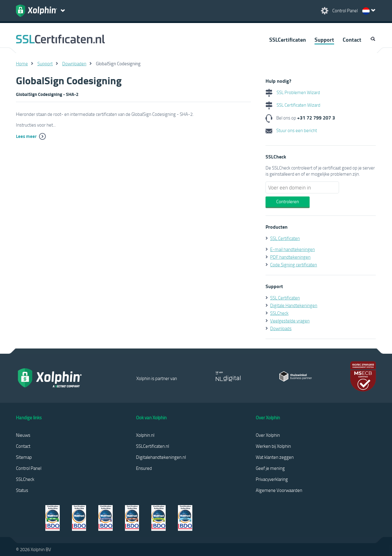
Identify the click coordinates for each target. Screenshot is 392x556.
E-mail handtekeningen (292, 249)
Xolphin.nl (145, 435)
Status (22, 490)
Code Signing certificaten (294, 265)
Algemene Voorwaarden (279, 490)
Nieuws (23, 435)
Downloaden (74, 63)
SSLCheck (279, 313)
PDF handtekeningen (290, 257)
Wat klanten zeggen (275, 457)
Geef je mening (270, 468)
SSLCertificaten (288, 40)
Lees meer (26, 136)
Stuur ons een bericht (291, 130)
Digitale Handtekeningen (294, 305)
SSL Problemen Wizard (293, 92)
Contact (352, 40)
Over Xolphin (268, 435)
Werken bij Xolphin (273, 446)
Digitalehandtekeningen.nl (161, 457)
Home (22, 63)
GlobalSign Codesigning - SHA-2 (47, 94)
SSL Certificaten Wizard (293, 105)
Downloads (281, 328)
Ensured (144, 468)
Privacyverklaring (272, 479)
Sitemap (24, 457)
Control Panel (29, 468)
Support (324, 40)
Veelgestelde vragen (290, 321)
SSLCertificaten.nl (153, 446)
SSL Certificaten (285, 238)
